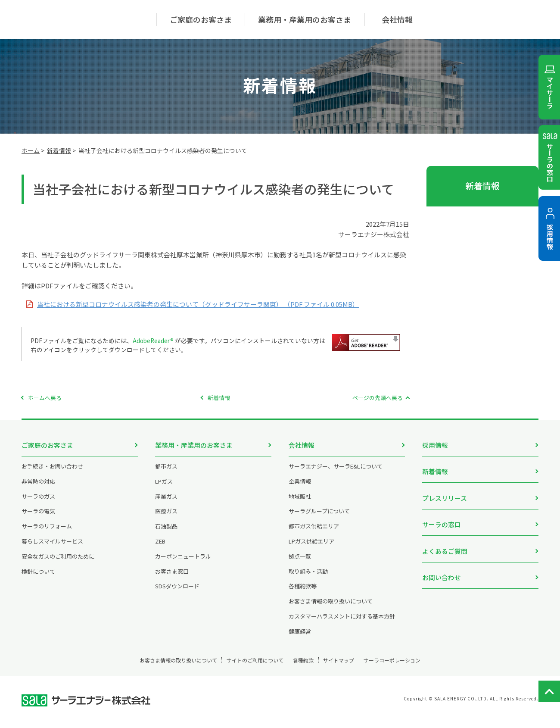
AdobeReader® (154, 341)
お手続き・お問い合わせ (52, 472)
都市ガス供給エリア (314, 533)
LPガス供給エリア (311, 547)
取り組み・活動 (308, 577)
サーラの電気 (38, 517)
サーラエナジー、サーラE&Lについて (336, 472)
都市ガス (166, 472)
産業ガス (166, 502)
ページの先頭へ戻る (378, 398)
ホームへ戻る (45, 398)
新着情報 (59, 150)
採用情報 (435, 445)
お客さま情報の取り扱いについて (331, 608)
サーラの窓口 (442, 516)
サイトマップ (355, 666)
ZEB (160, 547)
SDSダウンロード (177, 592)
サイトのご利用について (242, 666)
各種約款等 (303, 592)
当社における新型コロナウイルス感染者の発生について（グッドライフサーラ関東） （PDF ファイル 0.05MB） (198, 304)
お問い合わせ (442, 563)
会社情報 (302, 445)
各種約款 (305, 666)
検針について (38, 577)
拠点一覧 (300, 562)
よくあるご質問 (445, 539)
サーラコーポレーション (423, 666)
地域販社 (300, 502)
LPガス (164, 487)
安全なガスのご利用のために (58, 562)
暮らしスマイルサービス (52, 547)
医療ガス (166, 517)
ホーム (31, 150)
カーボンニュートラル (183, 562)
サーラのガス (38, 502)
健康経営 (300, 637)
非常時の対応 (38, 487)
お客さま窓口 (172, 577)
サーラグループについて (319, 517)
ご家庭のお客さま (47, 445)
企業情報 (300, 487)
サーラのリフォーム (47, 533)
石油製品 (166, 533)
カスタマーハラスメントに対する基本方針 (342, 622)
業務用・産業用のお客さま (194, 445)
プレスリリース (445, 492)
